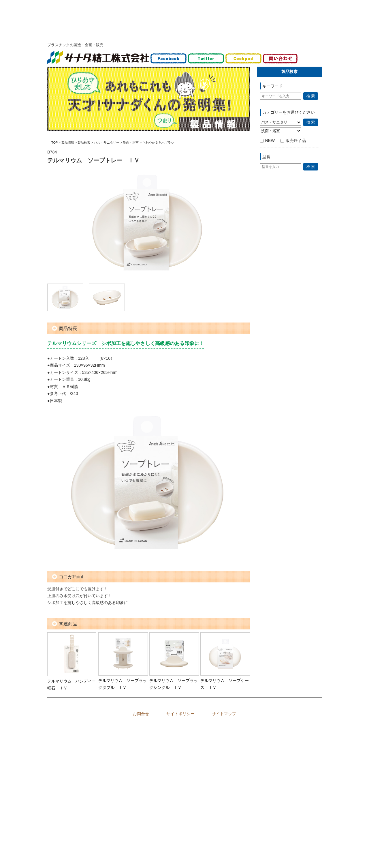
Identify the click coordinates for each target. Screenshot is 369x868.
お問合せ (141, 714)
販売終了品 (293, 140)
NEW (267, 140)
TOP (54, 143)
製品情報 (68, 143)
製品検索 (84, 143)
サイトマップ (224, 714)
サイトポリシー (180, 714)
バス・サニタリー (107, 143)
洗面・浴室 (131, 143)
